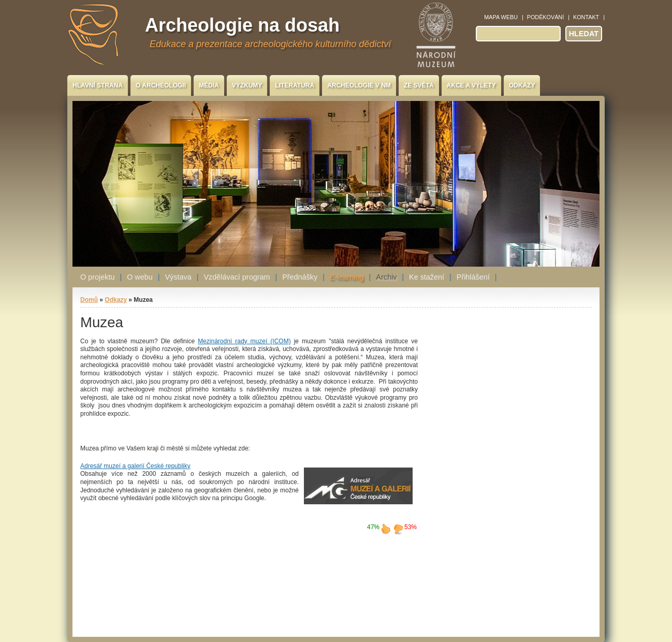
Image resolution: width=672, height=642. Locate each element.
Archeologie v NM (359, 85)
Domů (89, 300)
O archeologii (161, 85)
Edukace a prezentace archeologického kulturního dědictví (270, 44)
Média (209, 85)
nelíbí (398, 529)
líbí (386, 529)
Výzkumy (247, 85)
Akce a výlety (471, 85)
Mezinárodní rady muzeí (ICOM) (244, 341)
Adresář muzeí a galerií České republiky (135, 466)
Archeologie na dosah (242, 25)
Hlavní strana (98, 85)
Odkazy (522, 85)
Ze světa (419, 85)
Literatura (295, 85)
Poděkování (545, 17)
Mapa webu (501, 17)
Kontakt (586, 17)
